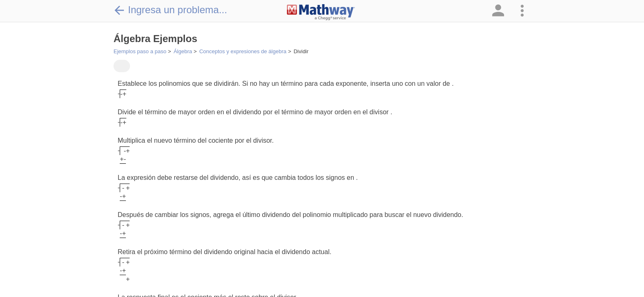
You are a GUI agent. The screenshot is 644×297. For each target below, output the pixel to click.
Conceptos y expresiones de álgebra (243, 51)
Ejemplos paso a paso (140, 51)
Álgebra (183, 51)
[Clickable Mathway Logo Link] (321, 12)
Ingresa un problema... (170, 10)
